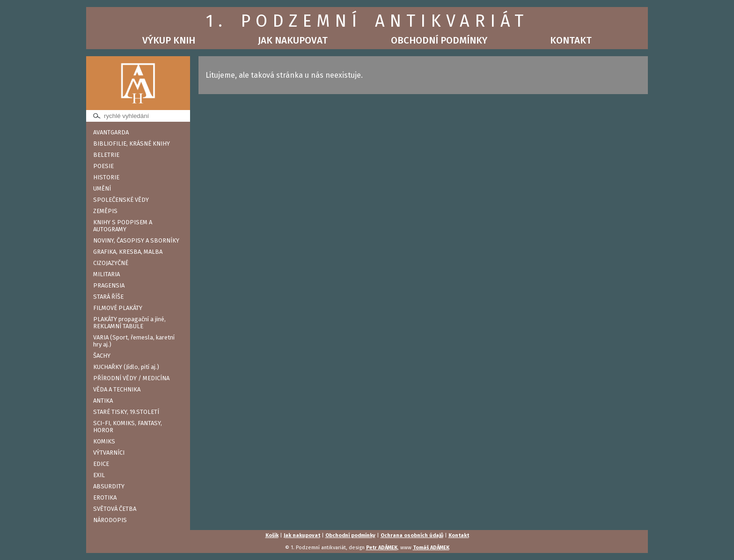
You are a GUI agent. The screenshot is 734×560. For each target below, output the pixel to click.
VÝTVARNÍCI (109, 453)
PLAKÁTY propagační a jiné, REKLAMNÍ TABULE (129, 323)
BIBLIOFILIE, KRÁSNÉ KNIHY (132, 144)
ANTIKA (103, 401)
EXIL (99, 475)
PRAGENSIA (109, 285)
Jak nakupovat (293, 40)
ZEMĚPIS (105, 211)
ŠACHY (102, 356)
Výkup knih (169, 40)
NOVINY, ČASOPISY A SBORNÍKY (136, 240)
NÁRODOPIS (110, 520)
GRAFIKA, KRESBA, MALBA (128, 252)
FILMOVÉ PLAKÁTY (118, 308)
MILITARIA (106, 274)
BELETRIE (106, 155)
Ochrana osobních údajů (412, 535)
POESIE (103, 166)
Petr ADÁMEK (382, 548)
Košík (272, 535)
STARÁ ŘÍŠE (108, 297)
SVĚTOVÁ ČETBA (115, 509)
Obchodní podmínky (439, 40)
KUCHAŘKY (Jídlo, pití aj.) (126, 367)
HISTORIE (106, 177)
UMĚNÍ (102, 188)
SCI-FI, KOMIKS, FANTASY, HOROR (128, 427)
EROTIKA (105, 497)
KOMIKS (104, 441)
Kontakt (571, 40)
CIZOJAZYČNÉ (111, 263)
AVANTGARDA (111, 132)
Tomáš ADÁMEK (431, 548)
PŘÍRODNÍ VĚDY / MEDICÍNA (131, 378)
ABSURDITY (109, 486)
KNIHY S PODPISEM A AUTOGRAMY (123, 226)
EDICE (101, 464)
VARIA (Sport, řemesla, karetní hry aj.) (134, 341)
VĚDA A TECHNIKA (117, 389)
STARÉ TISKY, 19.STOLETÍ (126, 412)
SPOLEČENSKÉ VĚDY (121, 200)
